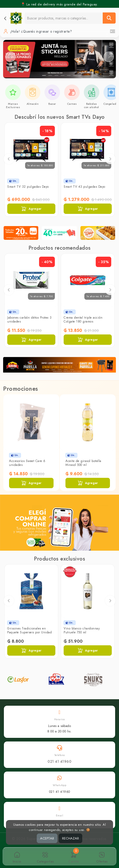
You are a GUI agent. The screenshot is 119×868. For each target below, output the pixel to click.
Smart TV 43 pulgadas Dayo (84, 187)
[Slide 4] (63, 75)
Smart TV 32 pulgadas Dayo (28, 187)
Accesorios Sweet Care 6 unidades (27, 463)
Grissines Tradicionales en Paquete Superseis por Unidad (29, 630)
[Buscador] (64, 18)
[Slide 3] (56, 75)
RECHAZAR (70, 838)
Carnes (72, 104)
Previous (9, 159)
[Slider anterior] (10, 57)
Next (110, 159)
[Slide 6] (75, 75)
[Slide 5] (69, 75)
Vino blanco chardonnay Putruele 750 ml (82, 630)
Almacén (33, 104)
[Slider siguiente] (109, 57)
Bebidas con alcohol (92, 105)
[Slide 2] (50, 75)
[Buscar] (109, 18)
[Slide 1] (44, 75)
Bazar (52, 104)
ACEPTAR (47, 838)
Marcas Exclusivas (13, 105)
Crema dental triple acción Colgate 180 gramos (83, 319)
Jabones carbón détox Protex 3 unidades (29, 319)
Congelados (111, 104)
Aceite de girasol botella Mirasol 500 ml (83, 463)
